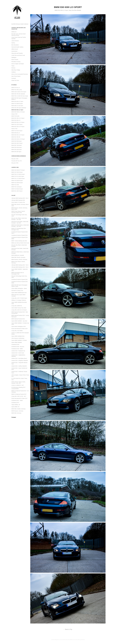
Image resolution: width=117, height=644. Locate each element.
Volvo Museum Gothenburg (18, 338)
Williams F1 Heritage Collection (19, 300)
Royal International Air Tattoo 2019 (19, 329)
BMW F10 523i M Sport (17, 131)
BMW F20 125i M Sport (17, 124)
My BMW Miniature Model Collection (20, 24)
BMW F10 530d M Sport (17, 104)
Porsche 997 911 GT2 (17, 161)
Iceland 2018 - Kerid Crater (18, 353)
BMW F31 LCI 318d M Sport (18, 178)
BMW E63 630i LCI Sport (17, 110)
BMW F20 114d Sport (17, 187)
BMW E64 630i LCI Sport (17, 101)
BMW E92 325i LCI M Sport (18, 127)
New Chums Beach (16, 76)
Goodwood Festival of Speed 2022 (20, 279)
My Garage (14, 85)
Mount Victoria (15, 60)
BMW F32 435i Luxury (17, 90)
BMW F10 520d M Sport (17, 189)
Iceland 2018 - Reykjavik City (18, 351)
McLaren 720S (15, 159)
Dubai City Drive (15, 80)
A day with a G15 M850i (17, 331)
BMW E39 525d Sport (17, 147)
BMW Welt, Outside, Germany (18, 409)
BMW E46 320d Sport (17, 150)
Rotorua (13, 68)
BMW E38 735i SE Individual (18, 94)
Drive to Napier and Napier (18, 64)
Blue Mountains (15, 45)
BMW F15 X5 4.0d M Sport (18, 176)
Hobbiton (14, 72)
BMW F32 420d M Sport (17, 183)
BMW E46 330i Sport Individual (19, 108)
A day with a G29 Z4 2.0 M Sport (19, 310)
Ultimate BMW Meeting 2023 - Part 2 (20, 265)
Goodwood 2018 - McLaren (18, 347)
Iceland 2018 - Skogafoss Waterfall (20, 360)
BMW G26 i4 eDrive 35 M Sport (19, 92)
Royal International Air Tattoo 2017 (19, 398)
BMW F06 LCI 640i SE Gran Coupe (20, 96)
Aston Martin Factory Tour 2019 (19, 308)
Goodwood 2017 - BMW (17, 400)
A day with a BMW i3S (17, 306)
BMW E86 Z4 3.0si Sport (17, 106)
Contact (14, 417)
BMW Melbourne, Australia (18, 255)
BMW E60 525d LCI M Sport (18, 139)
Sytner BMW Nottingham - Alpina (19, 288)
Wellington (14, 57)
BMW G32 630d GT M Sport (18, 170)
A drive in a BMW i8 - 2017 (18, 385)
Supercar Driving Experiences (19, 156)
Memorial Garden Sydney (17, 47)
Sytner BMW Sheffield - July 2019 (19, 321)
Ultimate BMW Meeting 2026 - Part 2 (20, 198)
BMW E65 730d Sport (17, 145)
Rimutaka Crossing (16, 62)
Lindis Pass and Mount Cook (18, 55)
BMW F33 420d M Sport (17, 181)
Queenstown (14, 51)
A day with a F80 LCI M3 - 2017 (19, 396)
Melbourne (14, 32)
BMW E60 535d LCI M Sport (18, 112)
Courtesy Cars (15, 167)
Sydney (13, 43)
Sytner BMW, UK (15, 407)
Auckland (14, 78)
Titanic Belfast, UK (16, 405)
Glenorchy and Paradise (17, 53)
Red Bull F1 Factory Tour (17, 291)
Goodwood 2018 (15, 345)
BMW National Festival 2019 (18, 319)
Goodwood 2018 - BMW (17, 349)
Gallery (13, 195)
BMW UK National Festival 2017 (19, 394)
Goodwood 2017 (15, 403)
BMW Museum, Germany (17, 411)
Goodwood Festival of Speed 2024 (20, 235)
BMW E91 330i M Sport (17, 191)
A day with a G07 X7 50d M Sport (19, 298)
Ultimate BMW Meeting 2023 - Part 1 (20, 267)
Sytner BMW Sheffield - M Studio (19, 340)
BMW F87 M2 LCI (16, 88)
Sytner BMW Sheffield (17, 342)
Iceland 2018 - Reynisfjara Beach (19, 358)
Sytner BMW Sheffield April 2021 (19, 293)
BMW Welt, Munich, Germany (18, 257)
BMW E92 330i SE (16, 137)
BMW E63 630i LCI (16, 120)
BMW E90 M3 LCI (16, 133)
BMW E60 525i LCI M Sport (18, 135)
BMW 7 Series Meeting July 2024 (19, 241)
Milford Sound (15, 49)
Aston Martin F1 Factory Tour (18, 202)
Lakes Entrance (15, 41)
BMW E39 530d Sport (17, 141)
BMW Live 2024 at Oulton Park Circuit (20, 243)
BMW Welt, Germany (16, 413)
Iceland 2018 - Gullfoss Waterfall (19, 366)
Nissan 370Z (14, 114)
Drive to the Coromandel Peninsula (20, 74)
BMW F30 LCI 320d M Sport (18, 174)
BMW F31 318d (15, 185)
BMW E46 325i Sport (16, 152)
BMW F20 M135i (15, 116)
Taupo (13, 66)
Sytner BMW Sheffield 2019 (18, 336)
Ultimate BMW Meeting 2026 (18, 200)
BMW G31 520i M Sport (17, 172)
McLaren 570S (15, 163)
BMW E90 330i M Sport (17, 143)
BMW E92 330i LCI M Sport (18, 118)
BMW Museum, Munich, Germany (19, 259)
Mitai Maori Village (16, 70)
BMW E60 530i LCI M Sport (18, 122)
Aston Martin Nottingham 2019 (19, 326)
